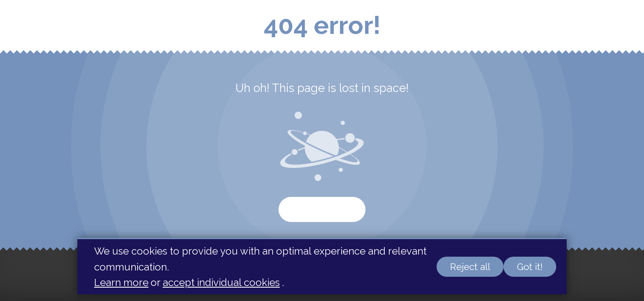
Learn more (121, 282)
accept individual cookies (221, 282)
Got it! (530, 267)
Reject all (470, 267)
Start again (322, 209)
